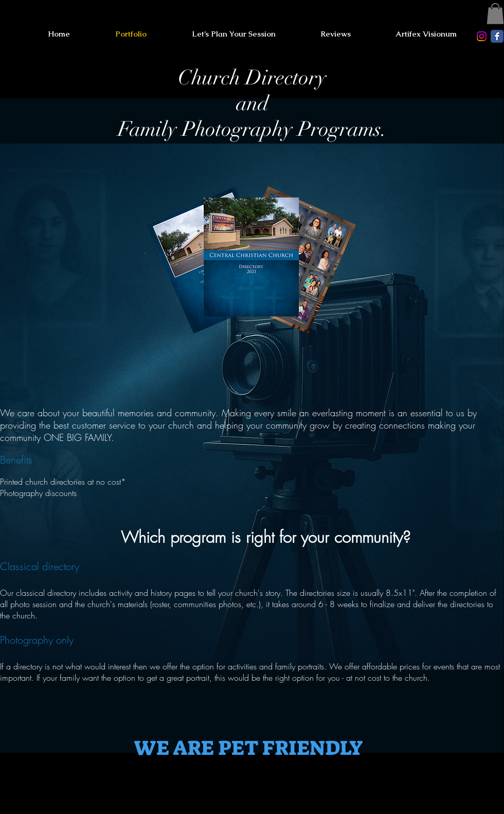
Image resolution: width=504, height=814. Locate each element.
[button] (495, 14)
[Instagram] (482, 36)
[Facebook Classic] (497, 36)
